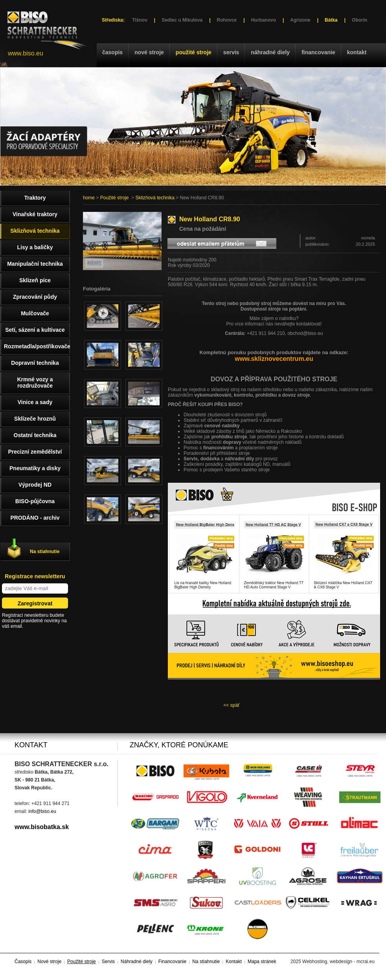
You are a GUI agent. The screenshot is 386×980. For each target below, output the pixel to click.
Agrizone (300, 20)
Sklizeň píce (35, 280)
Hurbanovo (264, 20)
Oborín (359, 20)
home (89, 198)
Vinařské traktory (35, 214)
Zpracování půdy (35, 297)
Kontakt (357, 52)
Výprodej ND (35, 485)
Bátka (331, 20)
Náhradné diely (270, 52)
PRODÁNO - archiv (35, 518)
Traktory (35, 198)
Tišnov (140, 20)
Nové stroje (149, 52)
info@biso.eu (42, 811)
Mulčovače (35, 313)
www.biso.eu (26, 53)
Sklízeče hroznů (35, 419)
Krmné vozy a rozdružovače (35, 382)
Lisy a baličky (35, 247)
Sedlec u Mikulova (182, 20)
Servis (231, 52)
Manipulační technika (35, 264)
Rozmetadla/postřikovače (37, 346)
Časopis (112, 52)
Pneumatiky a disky (35, 468)
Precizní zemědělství (35, 452)
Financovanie (318, 52)
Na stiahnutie (45, 552)
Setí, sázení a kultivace (35, 330)
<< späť (231, 705)
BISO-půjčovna (35, 501)
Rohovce (227, 20)
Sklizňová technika (155, 198)
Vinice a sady (35, 402)
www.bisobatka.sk (42, 827)
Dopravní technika (35, 363)
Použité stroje (194, 52)
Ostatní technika (35, 435)
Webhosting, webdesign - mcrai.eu (338, 962)
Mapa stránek (262, 962)
